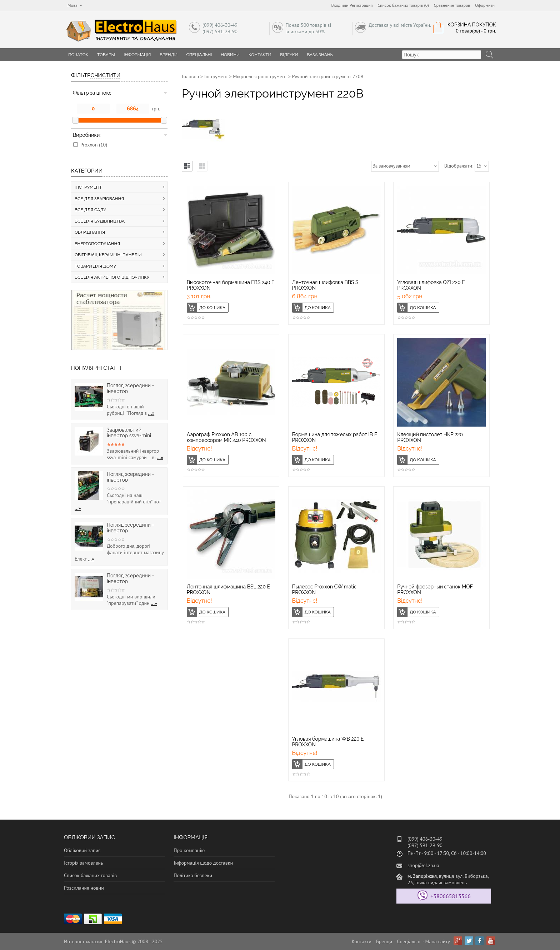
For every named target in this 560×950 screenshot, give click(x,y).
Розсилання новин (84, 888)
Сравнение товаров (452, 5)
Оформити (485, 5)
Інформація (137, 55)
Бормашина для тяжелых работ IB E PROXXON (335, 437)
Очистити (105, 75)
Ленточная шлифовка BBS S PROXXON (325, 285)
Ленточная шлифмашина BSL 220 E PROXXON (228, 590)
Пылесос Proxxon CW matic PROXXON (324, 590)
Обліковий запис (82, 850)
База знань (320, 55)
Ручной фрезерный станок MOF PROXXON (435, 590)
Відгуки (289, 55)
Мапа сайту (438, 941)
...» (151, 413)
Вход (336, 5)
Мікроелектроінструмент (260, 76)
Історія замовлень (84, 863)
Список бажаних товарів (90, 875)
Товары (106, 55)
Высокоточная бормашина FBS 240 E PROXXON (231, 285)
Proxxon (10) (94, 145)
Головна (190, 76)
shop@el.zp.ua (423, 865)
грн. (156, 109)
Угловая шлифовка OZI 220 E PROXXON (431, 285)
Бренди (169, 55)
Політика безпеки (193, 875)
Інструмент (216, 76)
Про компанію (189, 850)
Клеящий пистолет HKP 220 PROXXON (430, 437)
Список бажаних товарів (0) (403, 5)
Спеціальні (199, 55)
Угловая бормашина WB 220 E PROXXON (328, 742)
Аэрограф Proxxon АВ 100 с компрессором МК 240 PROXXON (226, 437)
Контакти (260, 55)
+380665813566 (451, 896)
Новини (230, 55)
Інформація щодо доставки (203, 863)
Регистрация (361, 5)
